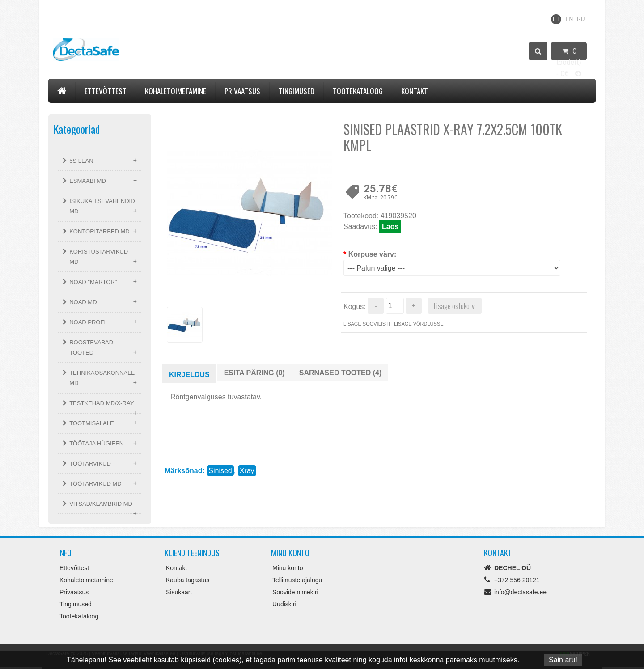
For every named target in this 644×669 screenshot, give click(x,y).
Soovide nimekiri (295, 592)
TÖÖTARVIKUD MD (95, 484)
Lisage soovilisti (367, 324)
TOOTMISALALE (91, 423)
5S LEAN (81, 161)
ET (556, 19)
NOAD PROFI (87, 322)
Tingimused (297, 91)
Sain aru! (563, 660)
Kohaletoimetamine (176, 91)
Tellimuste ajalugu (297, 580)
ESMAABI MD (88, 181)
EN (569, 19)
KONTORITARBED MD (100, 231)
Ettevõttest (106, 91)
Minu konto (288, 568)
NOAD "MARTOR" (93, 282)
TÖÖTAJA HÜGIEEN (96, 443)
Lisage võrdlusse (419, 324)
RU (581, 19)
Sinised (220, 471)
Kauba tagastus (188, 580)
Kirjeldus (189, 375)
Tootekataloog (358, 91)
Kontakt (415, 91)
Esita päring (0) (254, 373)
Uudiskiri (284, 604)
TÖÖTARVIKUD (90, 464)
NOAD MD (83, 302)
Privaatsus (242, 91)
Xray (247, 471)
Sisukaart (179, 592)
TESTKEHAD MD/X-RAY (102, 403)
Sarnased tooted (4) (341, 373)
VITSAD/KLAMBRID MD (101, 504)
